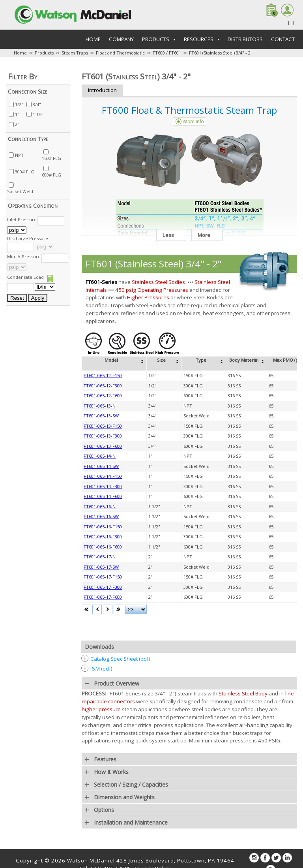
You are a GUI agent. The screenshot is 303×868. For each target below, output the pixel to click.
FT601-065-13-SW (101, 416)
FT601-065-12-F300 (103, 386)
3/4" (37, 104)
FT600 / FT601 (167, 53)
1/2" (19, 104)
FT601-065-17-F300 (103, 587)
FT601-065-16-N (100, 506)
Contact (283, 39)
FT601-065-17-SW (101, 567)
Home (93, 39)
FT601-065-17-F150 (103, 577)
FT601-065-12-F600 (103, 395)
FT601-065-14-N (100, 456)
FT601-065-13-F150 (103, 426)
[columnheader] (114, 364)
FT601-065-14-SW (101, 466)
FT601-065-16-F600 (103, 547)
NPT (19, 155)
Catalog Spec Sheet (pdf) (120, 659)
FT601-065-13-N (100, 406)
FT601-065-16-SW (101, 516)
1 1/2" (39, 114)
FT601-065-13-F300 (103, 436)
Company (121, 39)
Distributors (245, 39)
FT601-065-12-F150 (103, 375)
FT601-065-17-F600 (103, 597)
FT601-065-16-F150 (103, 527)
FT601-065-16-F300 (103, 536)
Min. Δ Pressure (24, 256)
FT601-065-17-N (100, 557)
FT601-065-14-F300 (103, 486)
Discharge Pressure (28, 238)
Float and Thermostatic (120, 53)
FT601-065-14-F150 (103, 476)
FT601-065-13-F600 (103, 446)
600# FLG (51, 175)
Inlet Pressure (22, 219)
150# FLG (51, 158)
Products (44, 53)
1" (17, 114)
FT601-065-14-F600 (103, 496)
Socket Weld (20, 191)
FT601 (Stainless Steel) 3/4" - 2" (221, 53)
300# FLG (25, 172)
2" (17, 124)
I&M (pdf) (101, 669)
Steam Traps (75, 53)
